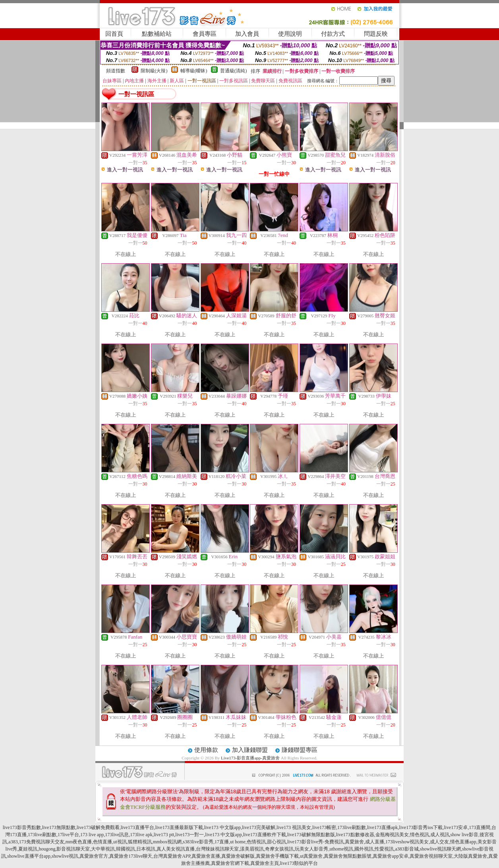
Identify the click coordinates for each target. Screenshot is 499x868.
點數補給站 (157, 34)
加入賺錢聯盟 (250, 750)
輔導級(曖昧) (194, 71)
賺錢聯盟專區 (300, 750)
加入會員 (247, 34)
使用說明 (290, 34)
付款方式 (333, 34)
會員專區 (205, 34)
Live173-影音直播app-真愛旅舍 (250, 758)
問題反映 (376, 34)
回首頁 (114, 34)
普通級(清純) (234, 71)
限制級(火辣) (154, 71)
